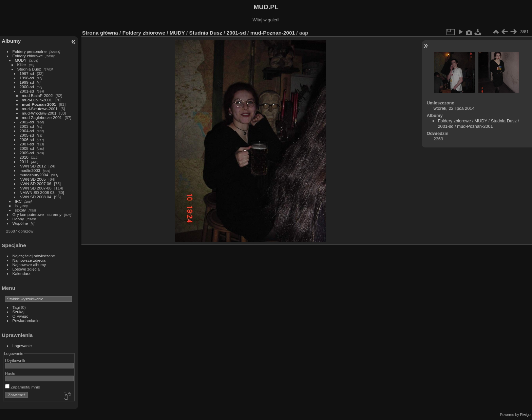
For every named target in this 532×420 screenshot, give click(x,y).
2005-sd (27, 135)
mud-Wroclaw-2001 (39, 113)
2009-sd (27, 153)
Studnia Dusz (29, 69)
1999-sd (27, 82)
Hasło (10, 373)
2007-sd (27, 144)
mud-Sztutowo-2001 (40, 109)
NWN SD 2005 (33, 179)
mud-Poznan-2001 (39, 104)
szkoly (21, 210)
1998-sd (27, 78)
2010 (24, 157)
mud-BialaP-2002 (37, 95)
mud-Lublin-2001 (37, 100)
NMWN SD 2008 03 (37, 192)
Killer (22, 65)
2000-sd (27, 87)
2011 (24, 162)
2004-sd (27, 131)
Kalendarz (22, 273)
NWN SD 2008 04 (36, 197)
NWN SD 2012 (33, 166)
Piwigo (525, 415)
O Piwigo (21, 316)
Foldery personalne (30, 51)
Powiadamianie (26, 321)
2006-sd (27, 139)
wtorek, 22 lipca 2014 (454, 108)
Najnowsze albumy (29, 265)
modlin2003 (30, 170)
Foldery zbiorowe (28, 56)
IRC (18, 201)
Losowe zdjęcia (26, 269)
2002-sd (27, 122)
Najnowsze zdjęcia (29, 260)
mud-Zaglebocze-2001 (42, 117)
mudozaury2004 (34, 175)
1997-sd (27, 73)
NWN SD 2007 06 (36, 184)
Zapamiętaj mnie (23, 387)
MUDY (21, 60)
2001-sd (27, 91)
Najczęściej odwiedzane (34, 256)
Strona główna (100, 33)
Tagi (16, 307)
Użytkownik (15, 361)
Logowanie (22, 346)
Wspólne (20, 223)
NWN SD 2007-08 (36, 188)
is (16, 206)
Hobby (18, 219)
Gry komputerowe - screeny (37, 214)
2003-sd (27, 126)
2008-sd (27, 148)
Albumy (11, 41)
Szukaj (18, 312)
